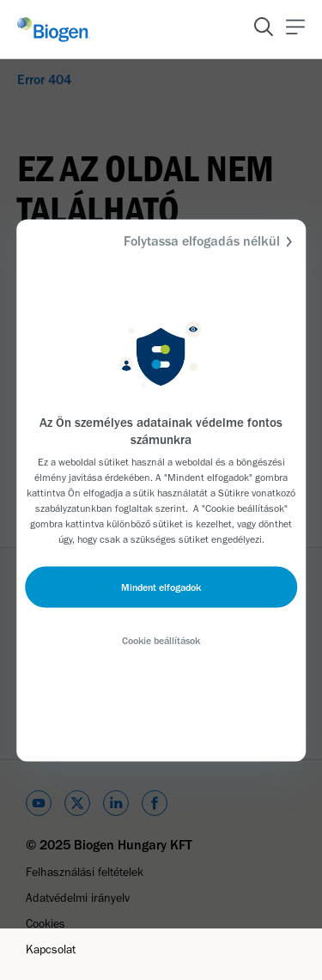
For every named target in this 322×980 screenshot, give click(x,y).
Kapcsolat (51, 950)
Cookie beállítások (161, 640)
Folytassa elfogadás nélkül (210, 241)
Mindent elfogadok (161, 587)
